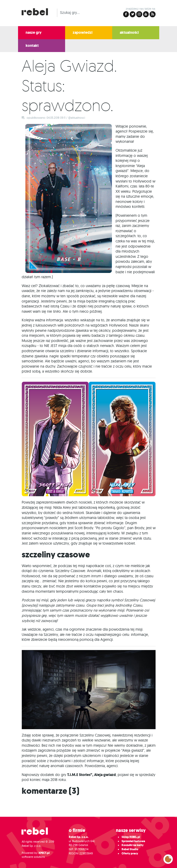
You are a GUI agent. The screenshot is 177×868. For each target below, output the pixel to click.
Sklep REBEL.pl (131, 837)
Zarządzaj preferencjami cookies (168, 858)
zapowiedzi (83, 33)
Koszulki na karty (133, 845)
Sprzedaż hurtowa (133, 841)
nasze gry (34, 33)
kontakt (32, 46)
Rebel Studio (130, 849)
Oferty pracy (130, 853)
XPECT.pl (44, 853)
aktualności (129, 33)
